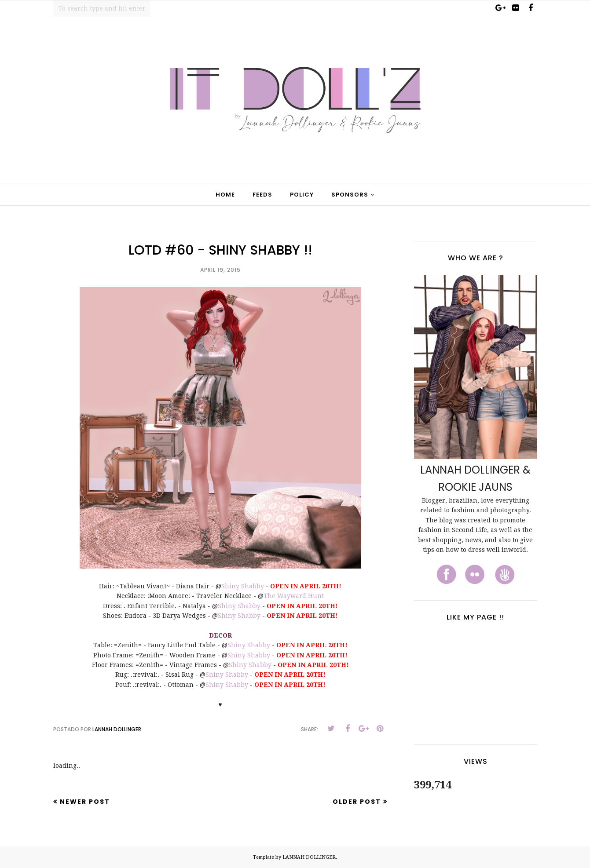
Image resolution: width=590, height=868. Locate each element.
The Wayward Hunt (294, 596)
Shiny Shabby (243, 586)
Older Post (357, 802)
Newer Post (85, 802)
